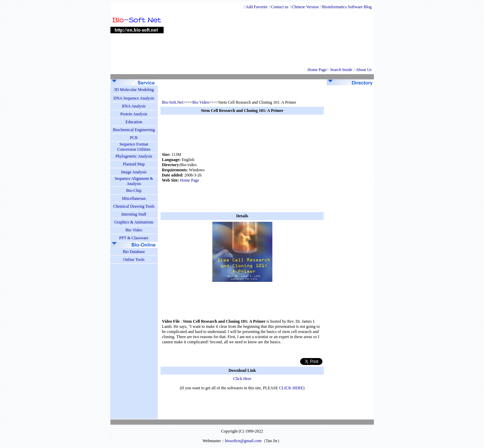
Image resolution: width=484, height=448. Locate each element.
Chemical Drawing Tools (134, 206)
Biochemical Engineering (134, 130)
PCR (134, 138)
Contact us (280, 7)
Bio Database (134, 252)
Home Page (317, 70)
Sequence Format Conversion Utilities (134, 147)
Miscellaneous (134, 198)
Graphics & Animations (134, 222)
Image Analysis (134, 172)
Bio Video (201, 102)
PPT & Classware (134, 238)
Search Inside (342, 70)
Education (134, 122)
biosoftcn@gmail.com (243, 441)
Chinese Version (306, 7)
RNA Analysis (134, 106)
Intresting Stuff (134, 214)
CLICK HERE (291, 388)
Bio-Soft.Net (173, 102)
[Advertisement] (280, 168)
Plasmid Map (134, 164)
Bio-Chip (134, 191)
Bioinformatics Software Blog (347, 7)
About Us (364, 70)
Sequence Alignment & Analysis (134, 181)
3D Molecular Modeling (134, 90)
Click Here (242, 379)
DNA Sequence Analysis (134, 98)
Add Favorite (257, 7)
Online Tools (134, 260)
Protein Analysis (134, 114)
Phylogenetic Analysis (134, 156)
